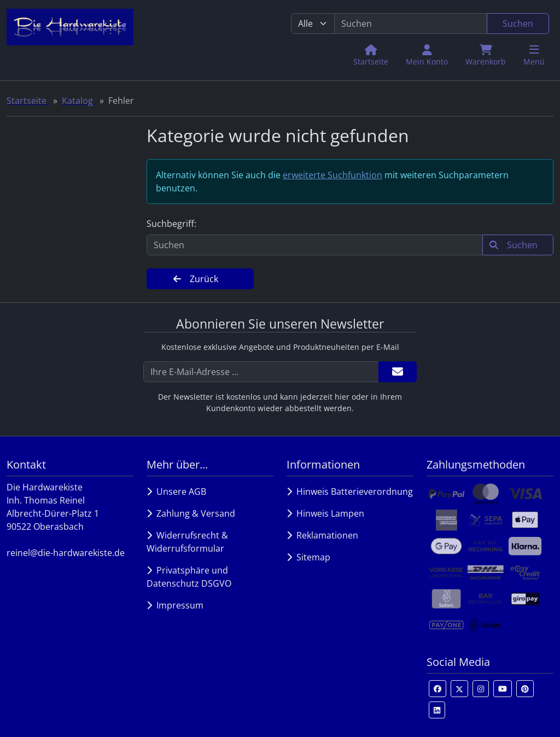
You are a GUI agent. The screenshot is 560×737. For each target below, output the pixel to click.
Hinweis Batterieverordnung (350, 492)
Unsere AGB (176, 492)
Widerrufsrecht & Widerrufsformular (187, 542)
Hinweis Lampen (325, 513)
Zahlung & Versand (191, 513)
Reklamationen (322, 535)
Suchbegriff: (171, 224)
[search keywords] (411, 24)
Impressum (175, 605)
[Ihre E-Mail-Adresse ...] (261, 372)
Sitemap (308, 557)
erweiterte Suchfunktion (332, 175)
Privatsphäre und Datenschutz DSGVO (189, 577)
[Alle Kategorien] (313, 24)
